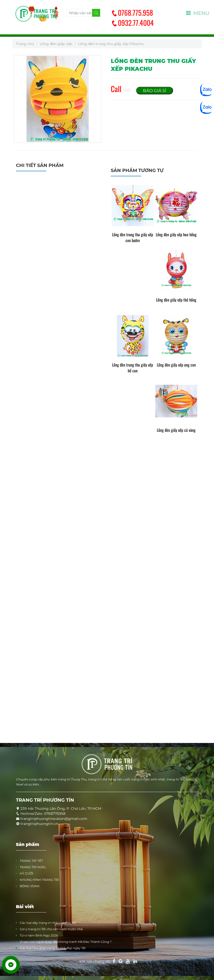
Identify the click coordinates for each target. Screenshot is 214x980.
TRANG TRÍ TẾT (31, 861)
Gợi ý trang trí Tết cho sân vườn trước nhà (51, 929)
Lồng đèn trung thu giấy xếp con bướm (133, 238)
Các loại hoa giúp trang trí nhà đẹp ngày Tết (53, 948)
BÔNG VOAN (30, 886)
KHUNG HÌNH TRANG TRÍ (39, 880)
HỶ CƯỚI (27, 873)
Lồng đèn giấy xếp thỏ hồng (176, 300)
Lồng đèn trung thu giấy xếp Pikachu (111, 44)
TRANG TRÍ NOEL (33, 867)
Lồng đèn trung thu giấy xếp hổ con (133, 368)
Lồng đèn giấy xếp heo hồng (176, 235)
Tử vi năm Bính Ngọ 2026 (39, 935)
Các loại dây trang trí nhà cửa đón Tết (48, 923)
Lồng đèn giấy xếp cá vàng (176, 430)
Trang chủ (25, 44)
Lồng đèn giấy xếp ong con (176, 365)
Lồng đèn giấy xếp (56, 44)
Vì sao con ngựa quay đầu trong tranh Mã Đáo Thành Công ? (66, 942)
